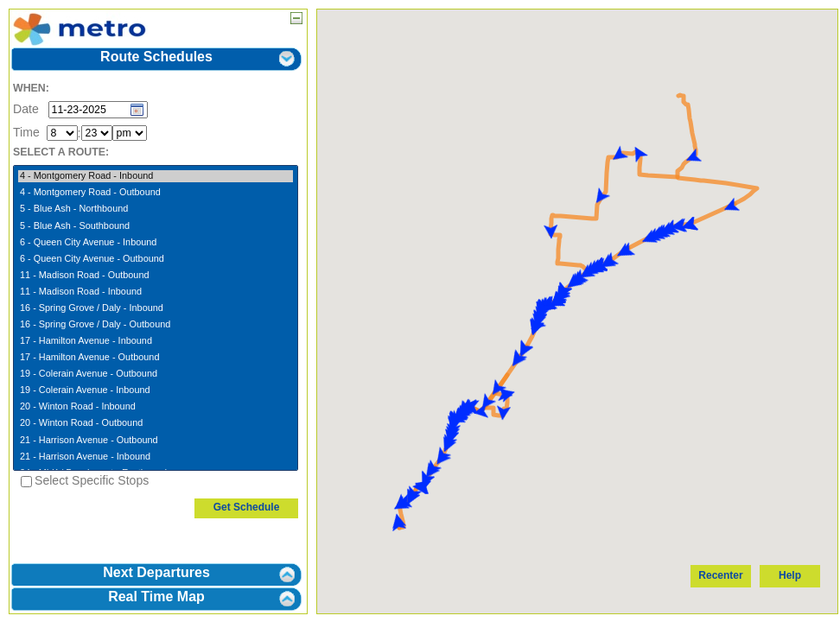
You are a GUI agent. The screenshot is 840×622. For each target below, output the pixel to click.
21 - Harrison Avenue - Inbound (156, 457)
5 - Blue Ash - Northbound (156, 209)
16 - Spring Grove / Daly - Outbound (156, 325)
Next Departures (156, 572)
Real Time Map (156, 597)
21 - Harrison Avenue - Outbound (156, 441)
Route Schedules (156, 57)
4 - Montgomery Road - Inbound (156, 176)
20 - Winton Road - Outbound (156, 423)
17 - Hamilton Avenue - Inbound (156, 341)
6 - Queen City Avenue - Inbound (156, 243)
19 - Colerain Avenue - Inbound (156, 390)
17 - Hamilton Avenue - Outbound (156, 358)
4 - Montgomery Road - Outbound (156, 193)
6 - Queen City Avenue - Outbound (156, 259)
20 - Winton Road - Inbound (156, 407)
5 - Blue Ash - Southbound (156, 226)
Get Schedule (247, 507)
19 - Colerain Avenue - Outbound (156, 374)
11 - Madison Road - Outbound (156, 276)
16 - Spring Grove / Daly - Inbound (156, 308)
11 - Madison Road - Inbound (156, 292)
